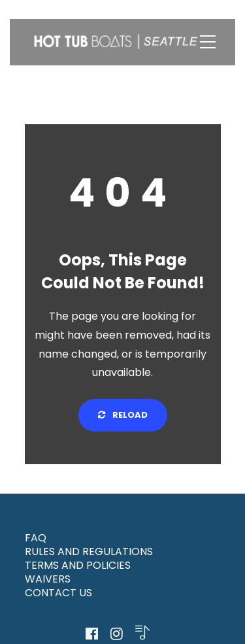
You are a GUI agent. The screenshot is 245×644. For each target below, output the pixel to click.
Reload (123, 415)
